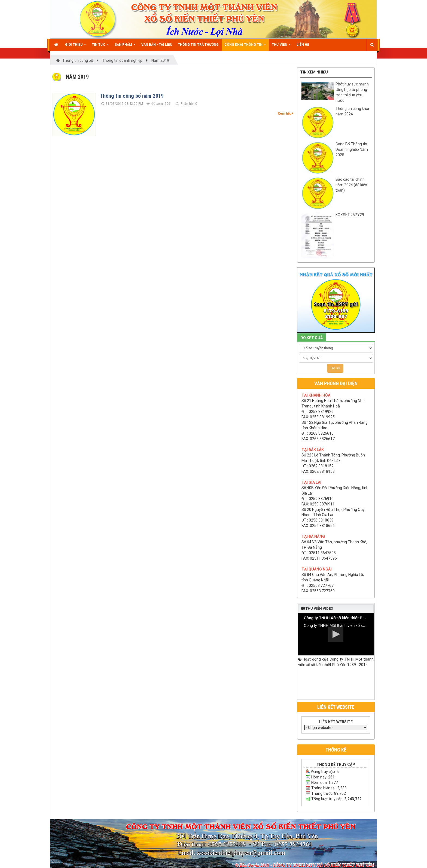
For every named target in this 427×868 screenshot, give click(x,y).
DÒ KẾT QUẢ (312, 338)
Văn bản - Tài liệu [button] (157, 45)
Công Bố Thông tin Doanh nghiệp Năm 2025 (352, 149)
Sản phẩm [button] (125, 47)
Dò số (335, 368)
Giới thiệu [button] (76, 47)
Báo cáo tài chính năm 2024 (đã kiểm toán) (352, 185)
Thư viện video (317, 608)
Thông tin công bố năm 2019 (132, 96)
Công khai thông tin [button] (245, 47)
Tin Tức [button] (100, 47)
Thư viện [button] (281, 47)
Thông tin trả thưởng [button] (198, 45)
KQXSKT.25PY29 (350, 215)
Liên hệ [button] (303, 45)
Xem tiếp (286, 114)
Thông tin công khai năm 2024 (352, 111)
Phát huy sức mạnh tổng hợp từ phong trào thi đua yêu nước (352, 92)
